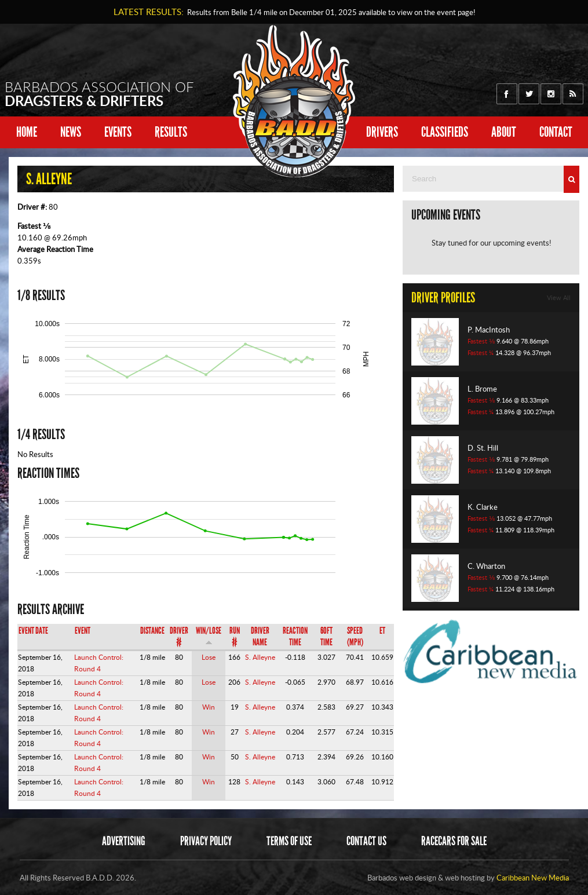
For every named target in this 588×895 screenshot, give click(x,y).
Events (118, 132)
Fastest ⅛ (34, 226)
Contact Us (366, 841)
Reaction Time (295, 636)
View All (559, 298)
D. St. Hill (483, 448)
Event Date (33, 631)
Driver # (179, 636)
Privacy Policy (206, 841)
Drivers (382, 132)
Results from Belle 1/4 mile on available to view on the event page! (329, 12)
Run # (235, 636)
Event (83, 631)
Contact (556, 132)
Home (27, 132)
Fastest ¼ (481, 353)
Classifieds (445, 132)
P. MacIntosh (489, 330)
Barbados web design (402, 878)
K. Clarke (483, 507)
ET (382, 631)
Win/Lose (209, 635)
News (71, 132)
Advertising (124, 841)
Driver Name (260, 636)
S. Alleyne (260, 657)
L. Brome (482, 389)
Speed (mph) (355, 636)
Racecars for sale (454, 841)
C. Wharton (486, 566)
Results (171, 132)
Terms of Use (289, 841)
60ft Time (326, 636)
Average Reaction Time (55, 249)
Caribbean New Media (533, 878)
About (504, 132)
